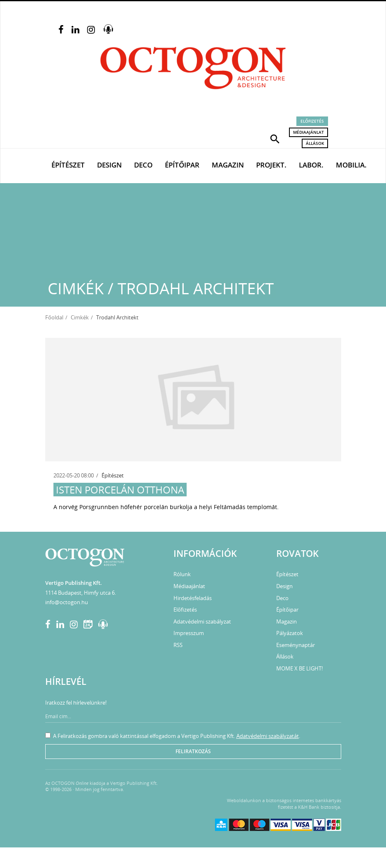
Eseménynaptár (296, 645)
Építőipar (182, 165)
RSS (178, 645)
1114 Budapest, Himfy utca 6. (81, 593)
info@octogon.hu (67, 602)
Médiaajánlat (309, 132)
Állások (315, 143)
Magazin (228, 165)
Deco (143, 165)
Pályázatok (290, 633)
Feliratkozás (193, 751)
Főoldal (54, 317)
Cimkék (80, 317)
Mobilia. (351, 165)
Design (109, 165)
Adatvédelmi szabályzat (202, 621)
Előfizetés (312, 121)
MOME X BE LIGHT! (299, 668)
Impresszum (189, 633)
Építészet (68, 165)
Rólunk (182, 574)
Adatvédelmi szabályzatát (268, 736)
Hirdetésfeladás (193, 598)
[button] (275, 138)
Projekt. (271, 165)
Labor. (311, 165)
